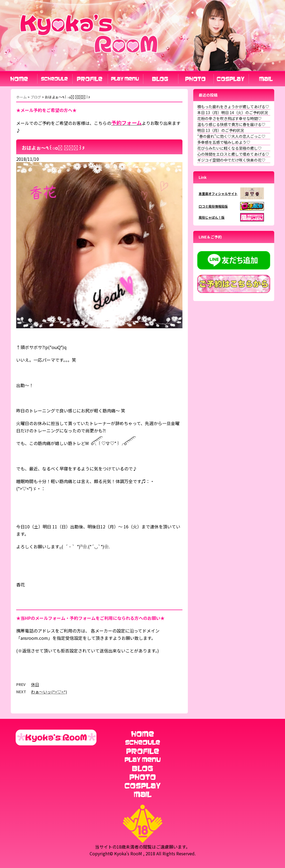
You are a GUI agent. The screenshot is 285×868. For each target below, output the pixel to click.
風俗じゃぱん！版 (212, 217)
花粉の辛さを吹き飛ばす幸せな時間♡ (229, 118)
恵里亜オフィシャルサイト (218, 194)
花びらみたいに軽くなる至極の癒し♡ (229, 148)
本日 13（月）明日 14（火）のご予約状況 (233, 112)
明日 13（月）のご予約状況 (221, 130)
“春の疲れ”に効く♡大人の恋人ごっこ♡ (231, 136)
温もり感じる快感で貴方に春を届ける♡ (231, 124)
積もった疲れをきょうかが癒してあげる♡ (233, 107)
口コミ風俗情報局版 (213, 206)
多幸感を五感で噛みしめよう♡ (224, 142)
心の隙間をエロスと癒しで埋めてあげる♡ (233, 154)
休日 (35, 684)
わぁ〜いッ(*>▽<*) (49, 692)
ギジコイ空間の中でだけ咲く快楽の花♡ (231, 160)
